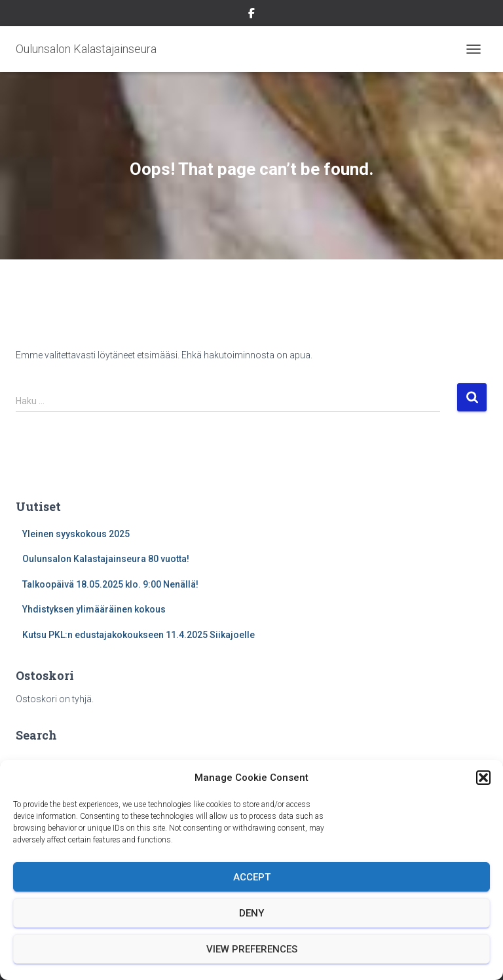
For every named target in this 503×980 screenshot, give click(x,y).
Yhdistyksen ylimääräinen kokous (94, 609)
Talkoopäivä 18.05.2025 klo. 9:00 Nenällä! (110, 584)
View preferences (252, 949)
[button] (483, 778)
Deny (251, 913)
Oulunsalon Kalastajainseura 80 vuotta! (106, 559)
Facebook (251, 15)
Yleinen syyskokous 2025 (76, 534)
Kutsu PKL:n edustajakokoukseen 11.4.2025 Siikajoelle (139, 635)
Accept (252, 877)
